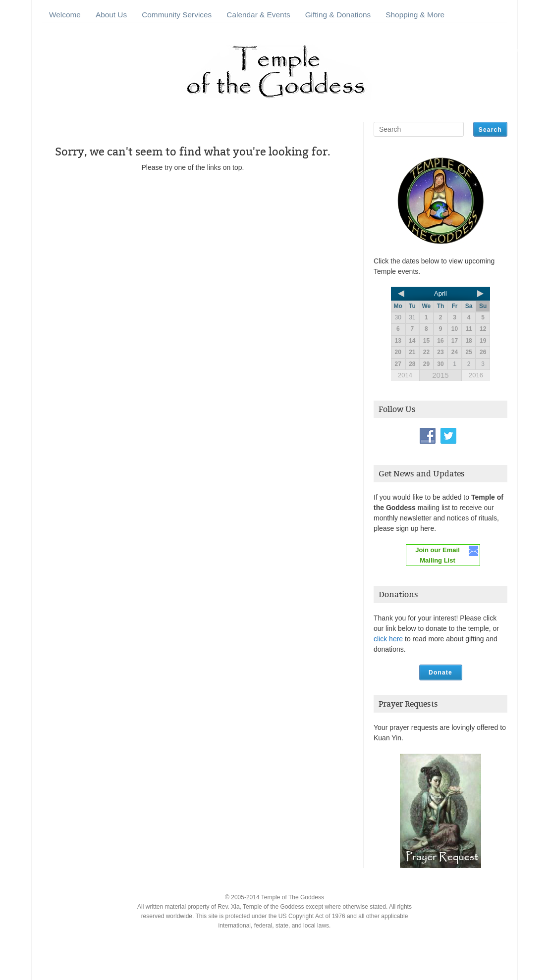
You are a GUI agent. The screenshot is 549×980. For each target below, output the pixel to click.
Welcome (65, 15)
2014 (405, 375)
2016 (476, 375)
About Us (111, 15)
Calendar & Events (258, 15)
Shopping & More (415, 15)
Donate (440, 672)
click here (388, 639)
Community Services (177, 15)
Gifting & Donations (338, 15)
